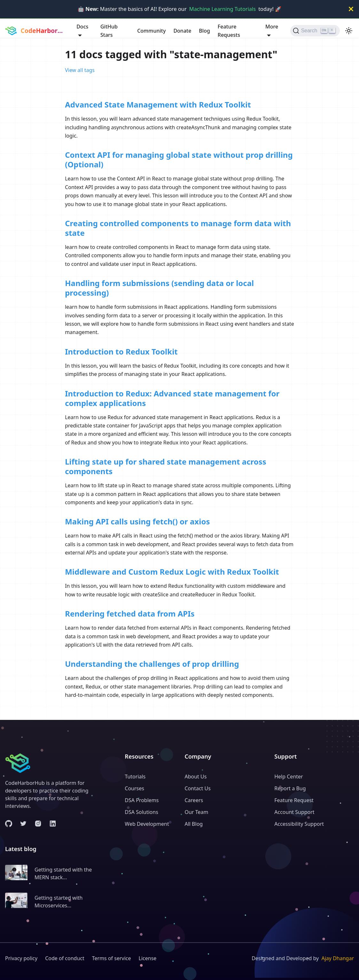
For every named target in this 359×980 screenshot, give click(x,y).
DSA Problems (142, 800)
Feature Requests (229, 31)
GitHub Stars (109, 31)
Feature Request (294, 800)
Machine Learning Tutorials (222, 9)
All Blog (194, 824)
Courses (134, 788)
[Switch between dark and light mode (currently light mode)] (349, 31)
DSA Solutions (141, 812)
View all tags (80, 70)
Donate (182, 31)
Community (151, 31)
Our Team (196, 812)
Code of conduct (65, 958)
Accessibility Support (299, 824)
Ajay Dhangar (338, 958)
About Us (195, 777)
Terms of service (112, 958)
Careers (194, 800)
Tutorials (135, 777)
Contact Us (197, 788)
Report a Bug (290, 788)
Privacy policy (21, 958)
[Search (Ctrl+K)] (315, 31)
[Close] (351, 9)
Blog (204, 31)
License (148, 958)
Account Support (294, 812)
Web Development (147, 824)
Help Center (289, 777)
